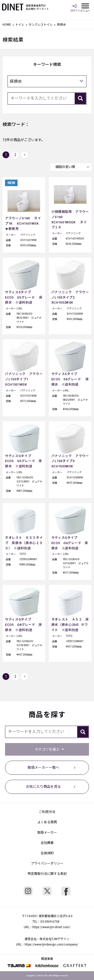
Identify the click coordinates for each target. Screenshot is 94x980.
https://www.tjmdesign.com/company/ (51, 945)
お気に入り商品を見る (43, 787)
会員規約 (47, 853)
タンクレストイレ (41, 25)
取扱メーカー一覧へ (43, 767)
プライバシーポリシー (47, 863)
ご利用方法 (47, 812)
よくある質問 (47, 822)
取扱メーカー (47, 832)
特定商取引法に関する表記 (47, 874)
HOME (7, 25)
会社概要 (47, 843)
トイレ (20, 25)
